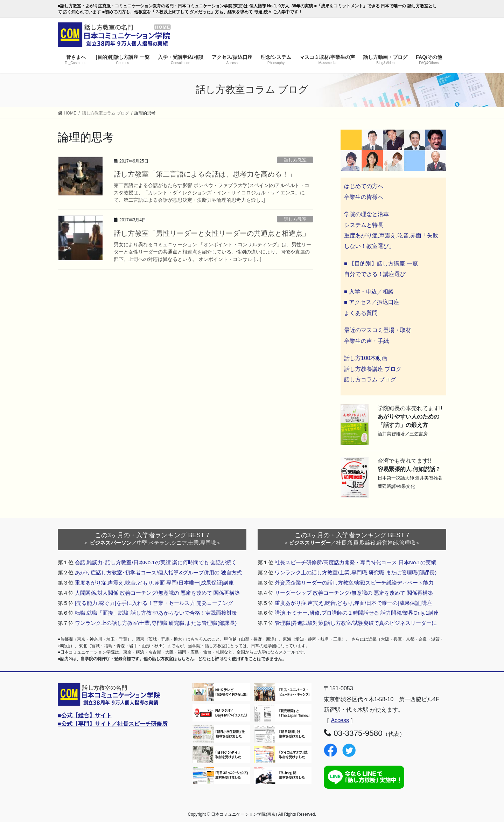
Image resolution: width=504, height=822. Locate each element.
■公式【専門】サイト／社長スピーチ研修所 (113, 724)
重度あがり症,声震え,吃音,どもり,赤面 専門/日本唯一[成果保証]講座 (154, 583)
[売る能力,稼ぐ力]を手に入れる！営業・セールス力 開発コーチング (154, 603)
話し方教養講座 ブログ (373, 369)
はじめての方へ (364, 186)
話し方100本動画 (366, 358)
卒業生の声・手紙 (366, 341)
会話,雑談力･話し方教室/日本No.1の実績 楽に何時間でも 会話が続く (156, 562)
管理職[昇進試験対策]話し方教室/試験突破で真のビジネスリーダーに (356, 623)
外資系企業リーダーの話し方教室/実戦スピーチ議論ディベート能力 (354, 583)
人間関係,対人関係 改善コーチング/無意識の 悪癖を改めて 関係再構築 (157, 593)
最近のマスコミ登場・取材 (378, 330)
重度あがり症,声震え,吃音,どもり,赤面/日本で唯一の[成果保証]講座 (353, 603)
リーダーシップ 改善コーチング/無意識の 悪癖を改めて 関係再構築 (354, 593)
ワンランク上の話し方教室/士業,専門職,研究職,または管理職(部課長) (156, 623)
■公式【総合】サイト (85, 715)
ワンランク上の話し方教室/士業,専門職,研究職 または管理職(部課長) (356, 572)
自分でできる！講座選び (375, 274)
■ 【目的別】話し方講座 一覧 (381, 264)
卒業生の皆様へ (364, 197)
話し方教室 (297, 160)
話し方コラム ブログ (370, 379)
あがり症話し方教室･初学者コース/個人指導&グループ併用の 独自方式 (158, 572)
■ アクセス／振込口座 (372, 302)
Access (340, 720)
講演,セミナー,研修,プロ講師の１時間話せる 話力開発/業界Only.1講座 (357, 613)
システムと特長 (364, 225)
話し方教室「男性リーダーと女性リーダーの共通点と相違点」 (212, 233)
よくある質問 (361, 313)
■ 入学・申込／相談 (369, 292)
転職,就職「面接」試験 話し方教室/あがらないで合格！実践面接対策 (156, 613)
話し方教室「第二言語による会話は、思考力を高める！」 (205, 174)
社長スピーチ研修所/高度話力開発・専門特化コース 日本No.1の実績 (355, 562)
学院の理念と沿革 (366, 214)
